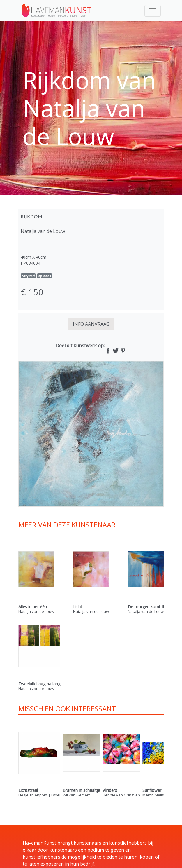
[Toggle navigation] (153, 11)
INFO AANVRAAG (91, 324)
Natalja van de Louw (43, 231)
